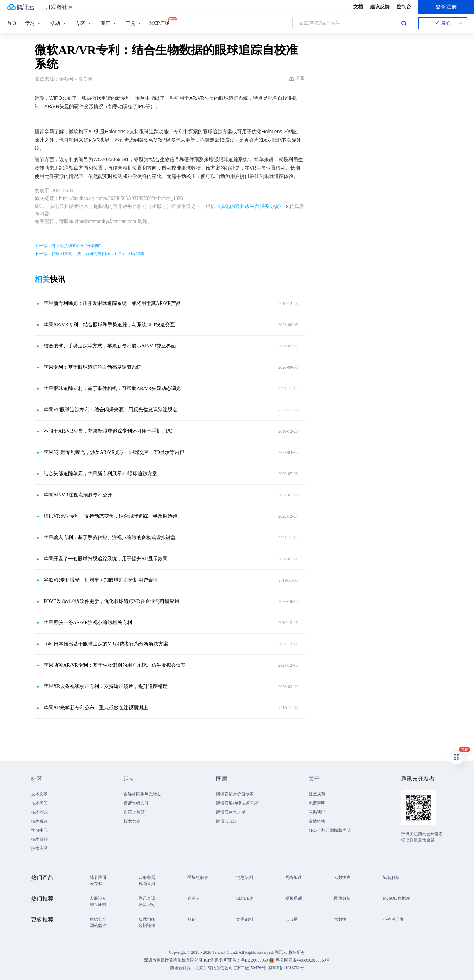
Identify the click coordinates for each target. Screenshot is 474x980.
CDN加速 (245, 898)
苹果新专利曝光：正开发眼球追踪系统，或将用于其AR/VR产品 (112, 303)
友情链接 (317, 821)
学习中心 (39, 830)
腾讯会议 (147, 898)
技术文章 (39, 794)
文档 (358, 7)
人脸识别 (98, 898)
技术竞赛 (132, 821)
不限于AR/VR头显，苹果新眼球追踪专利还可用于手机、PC (108, 431)
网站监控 (98, 926)
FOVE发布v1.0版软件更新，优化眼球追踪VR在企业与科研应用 (112, 601)
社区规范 (317, 794)
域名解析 (391, 877)
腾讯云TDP (226, 821)
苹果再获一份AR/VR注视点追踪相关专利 (88, 623)
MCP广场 (160, 23)
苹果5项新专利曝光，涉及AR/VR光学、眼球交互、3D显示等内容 (114, 452)
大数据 (340, 919)
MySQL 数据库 (397, 898)
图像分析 (342, 898)
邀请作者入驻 (136, 803)
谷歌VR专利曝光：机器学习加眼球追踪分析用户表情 (101, 580)
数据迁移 (147, 926)
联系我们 (317, 812)
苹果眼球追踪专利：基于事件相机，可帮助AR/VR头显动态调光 (112, 388)
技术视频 (39, 821)
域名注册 (98, 877)
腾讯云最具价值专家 (235, 794)
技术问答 (39, 803)
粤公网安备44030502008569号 (303, 960)
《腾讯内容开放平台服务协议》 (250, 206)
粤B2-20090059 (255, 960)
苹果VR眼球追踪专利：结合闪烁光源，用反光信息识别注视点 (110, 410)
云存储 (96, 884)
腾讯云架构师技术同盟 (237, 803)
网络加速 (294, 877)
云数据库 (342, 877)
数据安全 (98, 919)
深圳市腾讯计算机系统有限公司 (173, 960)
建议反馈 (380, 7)
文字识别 (245, 919)
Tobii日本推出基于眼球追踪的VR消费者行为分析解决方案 (106, 644)
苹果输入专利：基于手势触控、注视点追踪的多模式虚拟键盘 (110, 537)
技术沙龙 (39, 812)
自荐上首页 (134, 812)
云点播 (291, 919)
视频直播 (147, 884)
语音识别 (147, 905)
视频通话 (294, 898)
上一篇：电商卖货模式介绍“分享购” (68, 246)
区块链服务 (198, 877)
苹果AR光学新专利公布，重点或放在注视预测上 (96, 708)
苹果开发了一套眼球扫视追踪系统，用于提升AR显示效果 (106, 559)
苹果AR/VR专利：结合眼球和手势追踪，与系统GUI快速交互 (109, 325)
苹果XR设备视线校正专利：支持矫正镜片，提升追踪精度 (106, 686)
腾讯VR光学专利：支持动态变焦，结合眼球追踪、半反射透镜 (110, 516)
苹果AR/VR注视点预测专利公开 (78, 495)
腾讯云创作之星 (231, 812)
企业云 (194, 898)
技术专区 (39, 848)
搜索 (404, 23)
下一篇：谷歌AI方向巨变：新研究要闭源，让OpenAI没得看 (90, 254)
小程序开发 (393, 919)
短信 (192, 919)
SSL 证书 (98, 905)
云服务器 (147, 877)
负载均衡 (147, 919)
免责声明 (317, 803)
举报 (297, 78)
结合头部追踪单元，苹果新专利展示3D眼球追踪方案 (100, 474)
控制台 (404, 7)
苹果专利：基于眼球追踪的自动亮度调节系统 (92, 367)
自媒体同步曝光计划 (142, 794)
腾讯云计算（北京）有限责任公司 (201, 968)
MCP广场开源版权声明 (330, 830)
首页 (12, 23)
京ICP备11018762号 (286, 968)
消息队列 (245, 877)
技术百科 (39, 839)
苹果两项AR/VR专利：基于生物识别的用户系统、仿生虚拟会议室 (115, 665)
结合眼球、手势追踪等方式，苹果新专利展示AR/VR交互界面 (110, 346)
